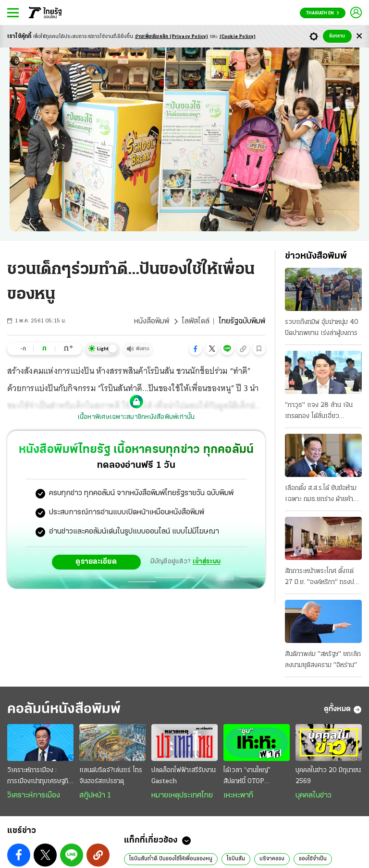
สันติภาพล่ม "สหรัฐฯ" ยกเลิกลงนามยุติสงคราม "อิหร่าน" (323, 660)
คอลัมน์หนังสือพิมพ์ (64, 709)
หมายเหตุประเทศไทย (182, 796)
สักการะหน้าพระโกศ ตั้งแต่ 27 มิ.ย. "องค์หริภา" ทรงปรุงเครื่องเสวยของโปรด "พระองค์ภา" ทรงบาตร (323, 578)
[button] (196, 349)
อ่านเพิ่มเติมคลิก (172, 37)
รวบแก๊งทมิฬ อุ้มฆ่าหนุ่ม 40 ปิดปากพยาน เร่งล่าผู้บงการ (322, 328)
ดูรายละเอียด (96, 562)
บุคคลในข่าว (314, 796)
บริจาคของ (272, 859)
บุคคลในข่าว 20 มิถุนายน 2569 (328, 776)
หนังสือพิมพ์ (152, 321)
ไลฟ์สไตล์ (196, 321)
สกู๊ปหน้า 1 (95, 796)
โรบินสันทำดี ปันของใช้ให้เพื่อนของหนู (171, 859)
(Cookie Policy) (238, 37)
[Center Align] (359, 36)
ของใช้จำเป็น (313, 859)
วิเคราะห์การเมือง (34, 796)
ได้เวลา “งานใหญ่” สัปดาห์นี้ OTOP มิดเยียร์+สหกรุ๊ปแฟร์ (252, 777)
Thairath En (323, 13)
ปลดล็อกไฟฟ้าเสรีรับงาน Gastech (184, 776)
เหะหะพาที (238, 796)
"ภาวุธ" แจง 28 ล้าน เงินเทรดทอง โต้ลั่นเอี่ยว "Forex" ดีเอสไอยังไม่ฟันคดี (322, 412)
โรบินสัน (236, 859)
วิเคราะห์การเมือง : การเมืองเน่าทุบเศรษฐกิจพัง (40, 777)
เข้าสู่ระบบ (207, 562)
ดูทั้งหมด (343, 710)
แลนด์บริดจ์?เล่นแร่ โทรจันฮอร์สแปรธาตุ (111, 776)
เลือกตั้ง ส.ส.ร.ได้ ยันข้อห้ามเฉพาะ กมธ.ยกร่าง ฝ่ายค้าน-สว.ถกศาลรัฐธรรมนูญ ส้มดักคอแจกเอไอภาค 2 (322, 495)
